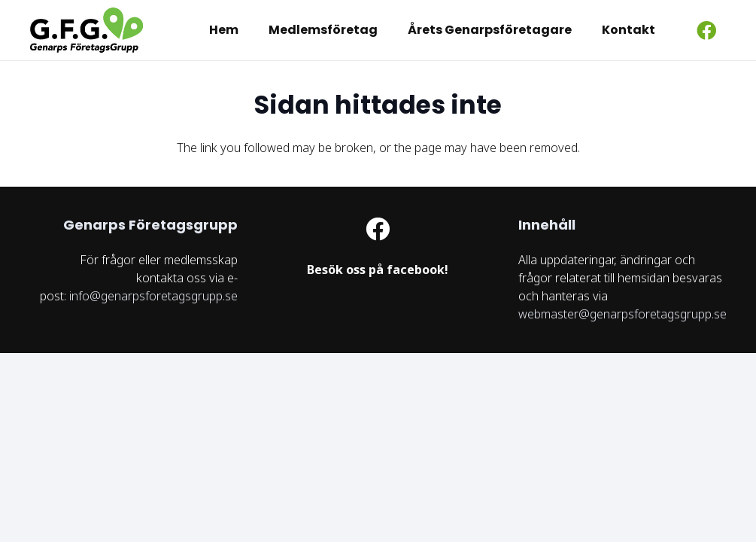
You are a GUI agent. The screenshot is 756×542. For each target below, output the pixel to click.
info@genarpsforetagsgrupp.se (153, 296)
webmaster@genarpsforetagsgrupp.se (622, 314)
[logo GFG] (87, 30)
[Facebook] (706, 30)
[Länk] (378, 270)
